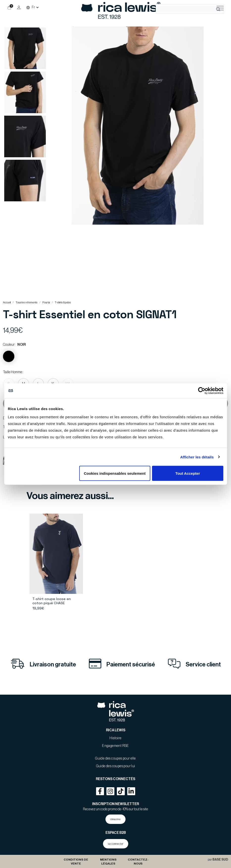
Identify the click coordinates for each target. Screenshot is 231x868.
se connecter (116, 844)
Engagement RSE (115, 746)
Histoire (115, 738)
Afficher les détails (197, 457)
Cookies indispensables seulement (115, 473)
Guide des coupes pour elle (115, 759)
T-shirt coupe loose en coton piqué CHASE (52, 601)
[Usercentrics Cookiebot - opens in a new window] (202, 391)
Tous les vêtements (26, 302)
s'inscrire (115, 819)
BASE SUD (220, 860)
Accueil (7, 302)
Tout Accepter (188, 473)
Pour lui (46, 302)
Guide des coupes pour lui (116, 766)
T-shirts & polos (63, 302)
